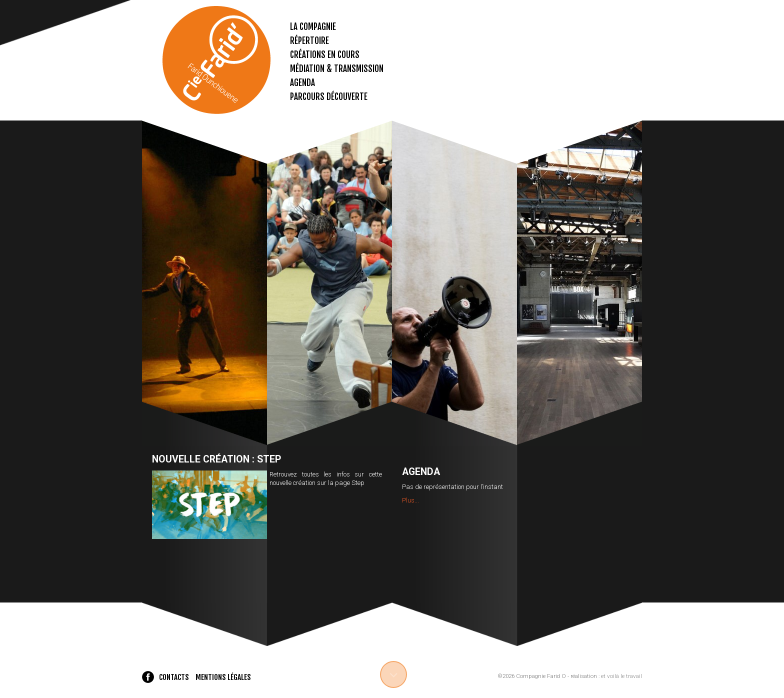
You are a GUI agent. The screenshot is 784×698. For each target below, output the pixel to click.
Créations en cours (325, 55)
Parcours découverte (329, 97)
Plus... (410, 500)
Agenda (302, 83)
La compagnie (313, 27)
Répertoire (309, 41)
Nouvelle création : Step (216, 459)
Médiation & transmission (337, 69)
